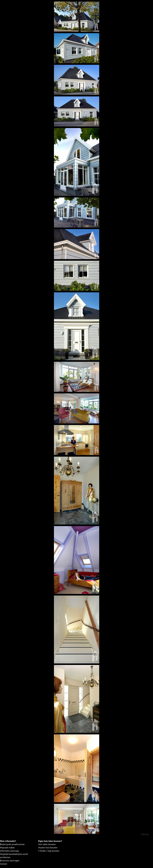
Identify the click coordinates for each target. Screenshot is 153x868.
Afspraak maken (7, 848)
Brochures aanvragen (10, 861)
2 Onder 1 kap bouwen (49, 851)
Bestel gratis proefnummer (12, 844)
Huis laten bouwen (47, 844)
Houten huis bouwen (48, 848)
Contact (3, 864)
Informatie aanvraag (9, 851)
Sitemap (145, 834)
